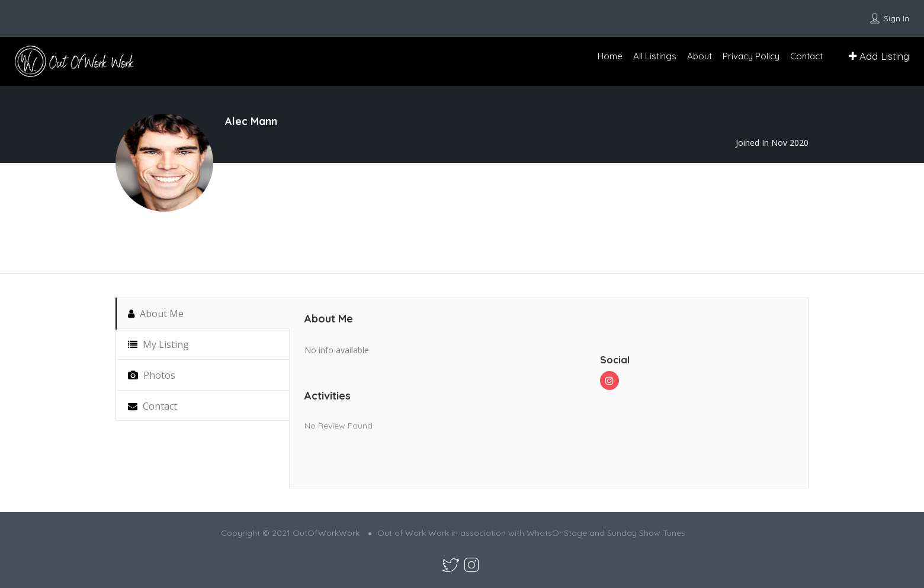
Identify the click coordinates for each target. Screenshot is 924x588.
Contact (806, 56)
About (700, 56)
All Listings (655, 56)
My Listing (158, 344)
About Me (156, 314)
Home (610, 56)
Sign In (896, 18)
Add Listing (879, 56)
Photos (152, 375)
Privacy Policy (751, 56)
